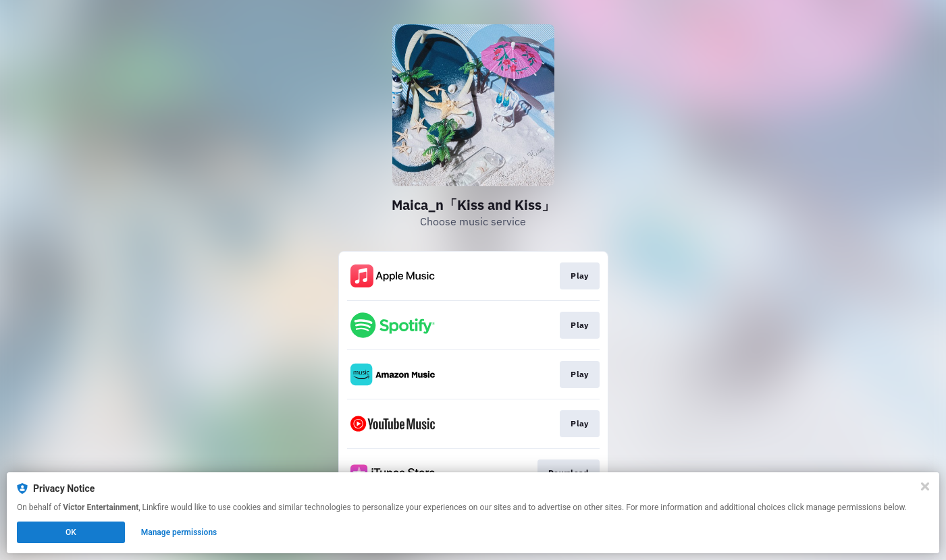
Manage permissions (179, 532)
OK (71, 532)
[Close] (925, 486)
